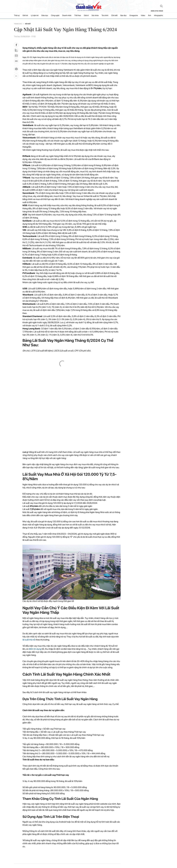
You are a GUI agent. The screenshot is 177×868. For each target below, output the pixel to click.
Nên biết (28, 24)
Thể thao (78, 16)
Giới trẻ (25, 16)
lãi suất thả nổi (29, 640)
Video (143, 16)
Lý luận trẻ (35, 16)
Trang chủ (18, 24)
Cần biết (114, 16)
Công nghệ (55, 16)
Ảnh (150, 16)
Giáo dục (45, 16)
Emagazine (134, 16)
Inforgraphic (159, 16)
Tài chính (105, 16)
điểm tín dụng (35, 649)
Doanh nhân (67, 16)
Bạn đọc (123, 16)
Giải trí (86, 16)
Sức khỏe (95, 16)
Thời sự (17, 16)
